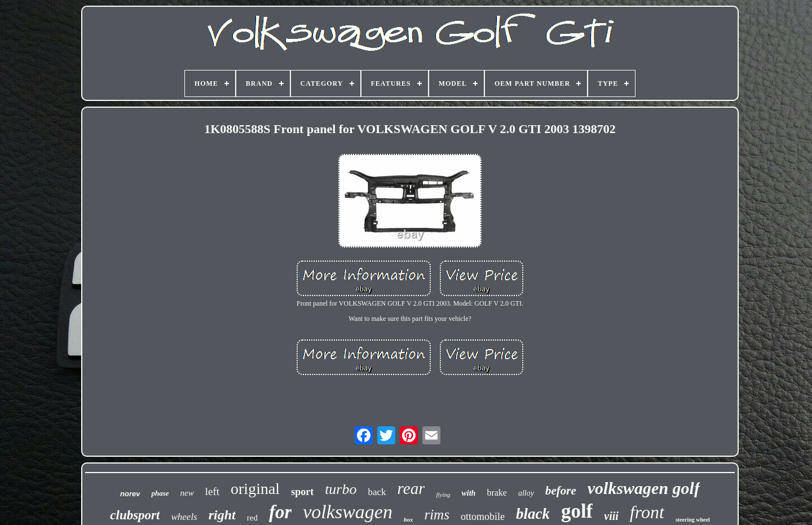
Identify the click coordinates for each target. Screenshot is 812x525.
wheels (184, 517)
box (409, 519)
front (647, 512)
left (212, 491)
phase (160, 493)
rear (411, 488)
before (561, 491)
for (280, 512)
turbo (341, 489)
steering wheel (693, 520)
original (255, 489)
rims (436, 515)
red (252, 518)
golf (577, 511)
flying (443, 495)
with (469, 493)
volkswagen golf (644, 488)
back (377, 492)
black (533, 514)
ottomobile (483, 517)
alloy (526, 493)
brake (497, 493)
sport (302, 492)
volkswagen (348, 512)
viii (611, 516)
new (187, 493)
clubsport (135, 515)
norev (130, 494)
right (222, 515)
